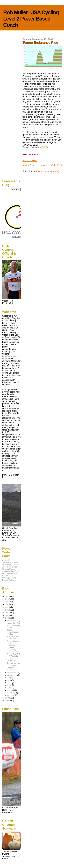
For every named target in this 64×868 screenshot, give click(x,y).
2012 (8, 610)
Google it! (11, 668)
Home (43, 165)
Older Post (57, 165)
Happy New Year (14, 623)
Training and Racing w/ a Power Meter (11, 563)
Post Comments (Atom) (48, 171)
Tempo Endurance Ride (12, 632)
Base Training (12, 670)
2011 (8, 612)
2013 (8, 607)
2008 (8, 698)
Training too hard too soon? (14, 664)
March (10, 690)
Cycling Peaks (9, 569)
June (10, 683)
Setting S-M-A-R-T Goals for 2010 (14, 656)
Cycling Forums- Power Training (9, 579)
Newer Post (28, 165)
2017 (8, 599)
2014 (8, 604)
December (12, 621)
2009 (8, 618)
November (12, 673)
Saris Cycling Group (11, 571)
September (12, 675)
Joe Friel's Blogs (10, 567)
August (11, 678)
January (11, 695)
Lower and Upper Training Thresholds (13, 648)
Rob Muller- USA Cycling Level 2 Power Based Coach (31, 19)
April (10, 688)
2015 (8, 602)
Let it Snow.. (12, 661)
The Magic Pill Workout (12, 637)
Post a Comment (30, 161)
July (9, 680)
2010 (8, 615)
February (12, 693)
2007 (8, 700)
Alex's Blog (7, 560)
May (10, 685)
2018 (8, 596)
